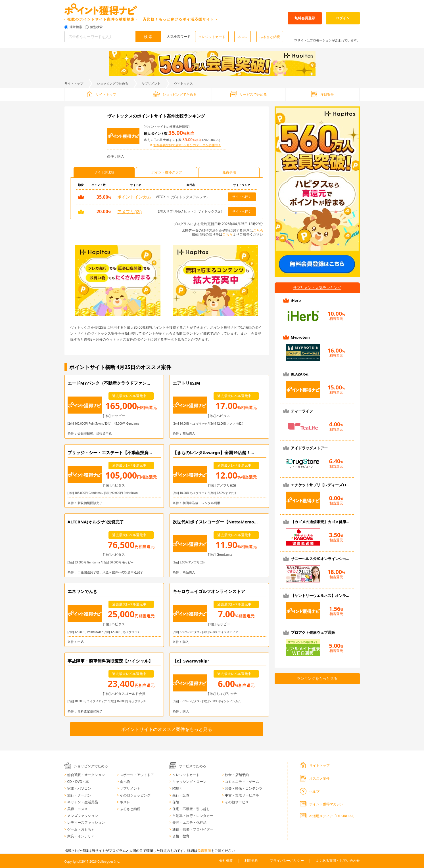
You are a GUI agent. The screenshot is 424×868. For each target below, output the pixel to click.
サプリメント (151, 83)
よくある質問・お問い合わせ (338, 860)
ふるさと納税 (270, 37)
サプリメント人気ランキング (317, 288)
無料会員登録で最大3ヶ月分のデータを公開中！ (187, 145)
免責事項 (204, 851)
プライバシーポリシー (287, 860)
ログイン (343, 18)
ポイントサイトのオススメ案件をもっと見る (167, 729)
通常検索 (76, 27)
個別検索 (96, 27)
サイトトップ (74, 83)
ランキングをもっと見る (317, 678)
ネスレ (243, 37)
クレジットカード (212, 37)
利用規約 (251, 860)
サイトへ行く (242, 197)
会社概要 (226, 860)
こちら (258, 230)
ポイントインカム (134, 197)
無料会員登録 (305, 18)
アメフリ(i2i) (129, 211)
